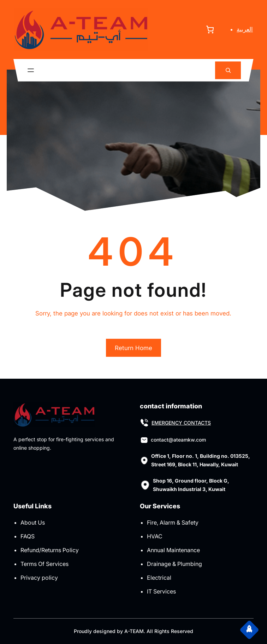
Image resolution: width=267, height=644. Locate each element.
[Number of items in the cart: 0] (210, 29)
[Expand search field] (228, 70)
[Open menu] (31, 70)
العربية (245, 29)
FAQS (28, 536)
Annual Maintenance (173, 550)
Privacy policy (39, 578)
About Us (33, 522)
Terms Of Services (44, 564)
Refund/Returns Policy (50, 550)
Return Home (133, 348)
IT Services (161, 591)
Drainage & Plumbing (174, 564)
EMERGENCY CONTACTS (181, 423)
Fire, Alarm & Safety (173, 522)
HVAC (155, 536)
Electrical (159, 578)
